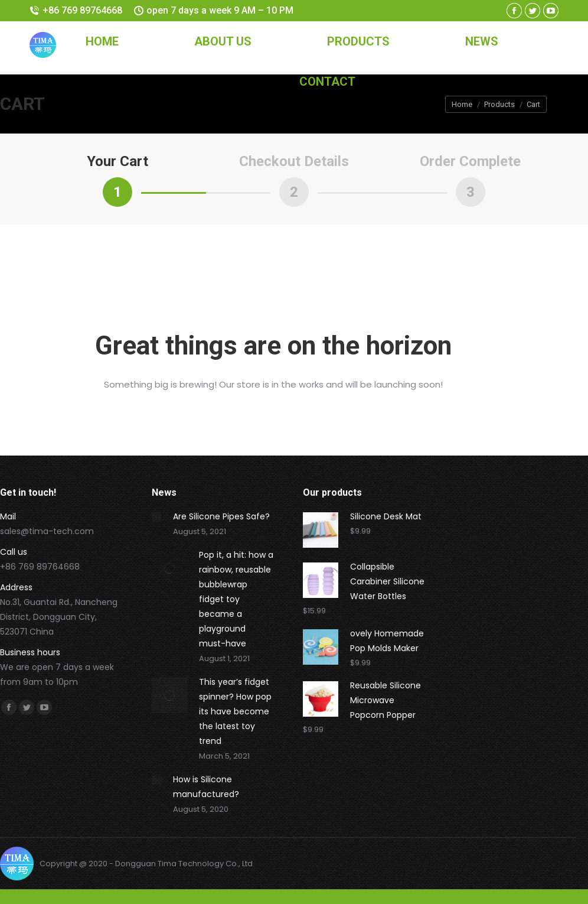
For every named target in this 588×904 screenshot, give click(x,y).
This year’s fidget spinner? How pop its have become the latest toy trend (235, 711)
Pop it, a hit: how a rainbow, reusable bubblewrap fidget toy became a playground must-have (236, 599)
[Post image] (156, 517)
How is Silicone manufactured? (206, 787)
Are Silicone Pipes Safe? (221, 516)
